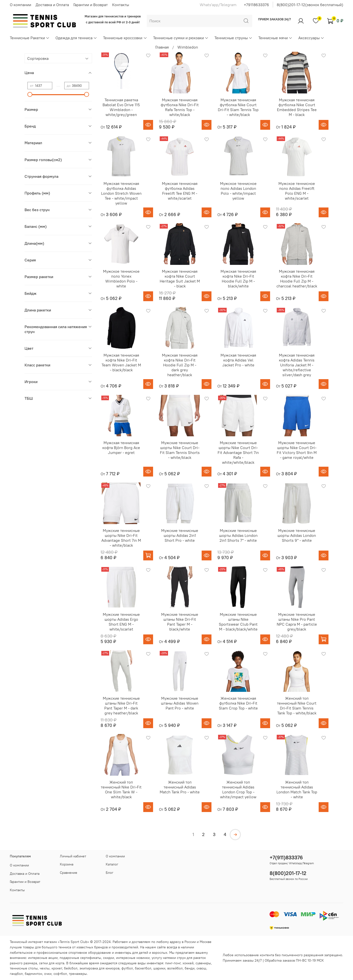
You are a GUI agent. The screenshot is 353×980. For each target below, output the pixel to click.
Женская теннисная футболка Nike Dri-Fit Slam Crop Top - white (238, 703)
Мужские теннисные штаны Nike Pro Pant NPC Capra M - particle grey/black (297, 622)
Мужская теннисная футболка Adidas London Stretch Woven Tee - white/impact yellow (121, 193)
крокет (57, 968)
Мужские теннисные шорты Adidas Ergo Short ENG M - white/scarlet (121, 622)
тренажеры (78, 974)
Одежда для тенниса (76, 38)
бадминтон (33, 974)
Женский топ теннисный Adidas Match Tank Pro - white (180, 787)
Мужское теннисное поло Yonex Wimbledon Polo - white (121, 279)
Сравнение (69, 873)
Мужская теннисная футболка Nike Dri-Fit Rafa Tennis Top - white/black (180, 107)
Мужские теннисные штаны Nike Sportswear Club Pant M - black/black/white (238, 622)
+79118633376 (256, 5)
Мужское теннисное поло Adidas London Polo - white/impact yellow (238, 191)
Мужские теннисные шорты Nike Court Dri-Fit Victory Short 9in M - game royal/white (297, 450)
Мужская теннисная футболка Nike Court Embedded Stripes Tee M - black (297, 107)
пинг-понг (173, 963)
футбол (127, 968)
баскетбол (143, 968)
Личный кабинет (73, 856)
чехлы (45, 968)
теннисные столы (24, 968)
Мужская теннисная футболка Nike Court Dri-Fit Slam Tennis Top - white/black (238, 107)
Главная (162, 47)
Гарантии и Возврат (91, 5)
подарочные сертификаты (80, 958)
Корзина (67, 864)
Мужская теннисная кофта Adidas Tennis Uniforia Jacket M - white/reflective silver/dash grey (297, 365)
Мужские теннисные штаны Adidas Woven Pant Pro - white (180, 703)
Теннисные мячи (275, 38)
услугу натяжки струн (169, 958)
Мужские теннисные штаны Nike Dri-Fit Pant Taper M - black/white (180, 622)
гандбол (16, 974)
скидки (109, 958)
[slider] (30, 94)
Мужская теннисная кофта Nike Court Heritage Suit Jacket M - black (180, 279)
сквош (201, 968)
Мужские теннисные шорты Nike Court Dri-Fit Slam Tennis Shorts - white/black (180, 450)
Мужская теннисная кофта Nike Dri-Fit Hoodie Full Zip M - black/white (238, 279)
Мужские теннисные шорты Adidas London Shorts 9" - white (297, 535)
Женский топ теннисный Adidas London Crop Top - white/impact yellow (238, 789)
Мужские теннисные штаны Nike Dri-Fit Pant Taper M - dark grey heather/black (121, 706)
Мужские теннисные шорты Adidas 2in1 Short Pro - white (180, 535)
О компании (20, 5)
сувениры (203, 963)
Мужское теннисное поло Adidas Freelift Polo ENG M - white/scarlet (297, 191)
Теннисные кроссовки (125, 38)
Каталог (112, 864)
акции (53, 958)
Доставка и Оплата (52, 5)
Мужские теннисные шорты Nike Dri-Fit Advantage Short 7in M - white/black (121, 538)
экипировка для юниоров (99, 968)
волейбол (175, 968)
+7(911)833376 (286, 857)
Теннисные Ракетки (30, 38)
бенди (190, 968)
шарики (159, 968)
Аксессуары (311, 38)
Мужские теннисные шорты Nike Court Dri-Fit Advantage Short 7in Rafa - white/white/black (238, 452)
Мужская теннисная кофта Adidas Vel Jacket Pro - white (238, 360)
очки (48, 974)
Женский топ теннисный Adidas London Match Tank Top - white (297, 789)
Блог (110, 873)
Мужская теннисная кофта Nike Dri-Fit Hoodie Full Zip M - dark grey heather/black (180, 365)
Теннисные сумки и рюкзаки (181, 38)
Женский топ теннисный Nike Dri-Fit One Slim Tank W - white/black (121, 789)
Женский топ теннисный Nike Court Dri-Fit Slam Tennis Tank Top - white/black (297, 706)
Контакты (121, 5)
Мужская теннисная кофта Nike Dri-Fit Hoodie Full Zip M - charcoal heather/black (297, 279)
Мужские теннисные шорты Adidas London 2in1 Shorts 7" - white (238, 535)
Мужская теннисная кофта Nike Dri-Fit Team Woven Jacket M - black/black (121, 362)
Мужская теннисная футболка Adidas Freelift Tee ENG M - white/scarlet (180, 191)
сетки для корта (52, 963)
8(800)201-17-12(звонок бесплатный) (310, 5)
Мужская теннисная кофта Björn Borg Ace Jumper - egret (121, 448)
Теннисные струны (233, 38)
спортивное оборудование (90, 953)
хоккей (188, 963)
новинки (143, 958)
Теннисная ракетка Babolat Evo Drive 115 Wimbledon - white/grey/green (121, 107)
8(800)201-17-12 (288, 873)
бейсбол (71, 968)
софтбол (60, 974)
